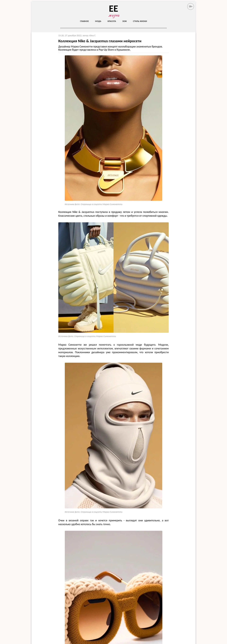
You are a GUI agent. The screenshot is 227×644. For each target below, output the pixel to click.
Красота (112, 21)
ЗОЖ (125, 21)
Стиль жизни (140, 21)
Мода (98, 21)
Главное (84, 21)
